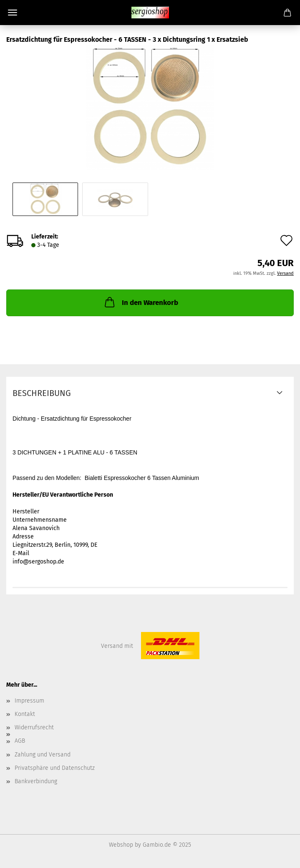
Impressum (29, 701)
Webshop (121, 845)
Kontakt (25, 714)
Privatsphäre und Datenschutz (55, 768)
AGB (20, 741)
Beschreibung (42, 393)
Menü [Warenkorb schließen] (13, 13)
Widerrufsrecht (34, 727)
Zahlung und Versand (43, 755)
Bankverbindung (36, 781)
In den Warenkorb (141, 302)
